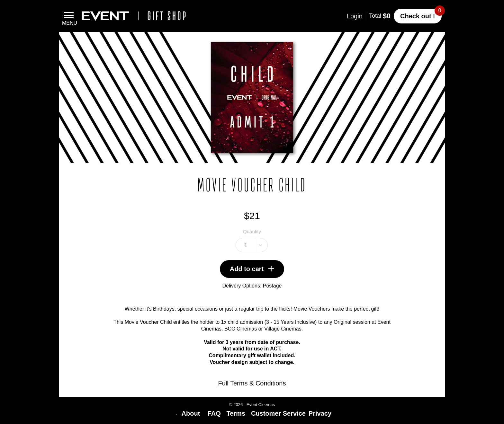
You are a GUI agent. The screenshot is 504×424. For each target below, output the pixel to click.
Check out (416, 16)
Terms (236, 413)
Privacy (320, 413)
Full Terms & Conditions (252, 383)
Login (355, 16)
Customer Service (278, 413)
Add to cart (252, 269)
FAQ (214, 413)
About (192, 413)
